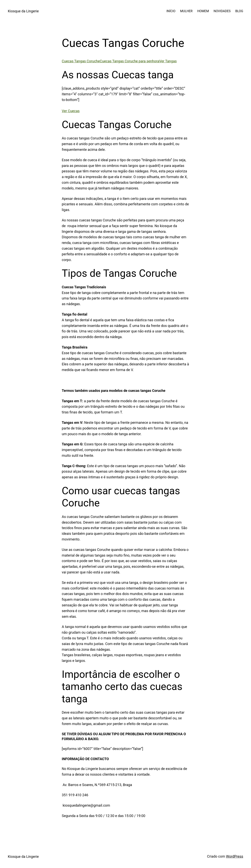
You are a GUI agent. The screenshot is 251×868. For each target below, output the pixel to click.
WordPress (235, 856)
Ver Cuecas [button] (71, 111)
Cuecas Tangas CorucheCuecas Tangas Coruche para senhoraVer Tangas (119, 61)
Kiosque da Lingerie (23, 11)
